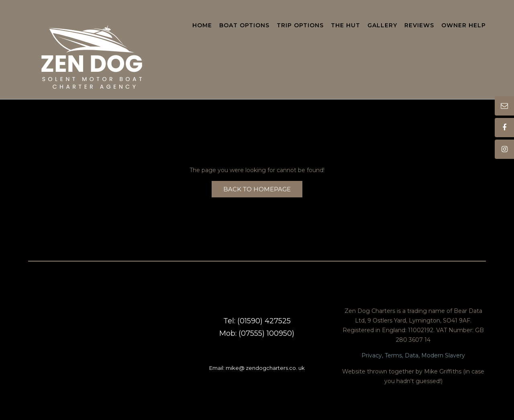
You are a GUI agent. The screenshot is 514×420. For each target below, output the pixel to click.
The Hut (346, 26)
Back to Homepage (257, 189)
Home (202, 26)
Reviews (419, 26)
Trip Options (300, 26)
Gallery (382, 26)
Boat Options (244, 26)
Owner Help (464, 26)
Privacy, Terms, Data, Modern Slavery (413, 355)
